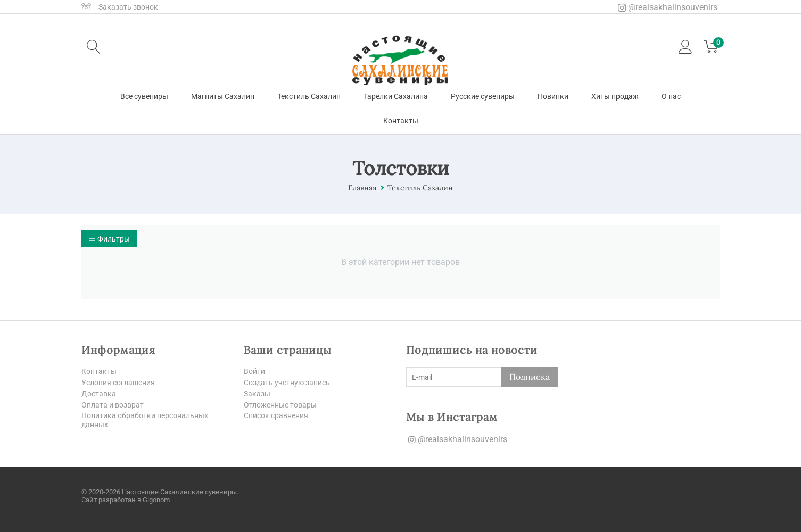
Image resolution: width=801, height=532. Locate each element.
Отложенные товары (280, 405)
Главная (362, 188)
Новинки (553, 96)
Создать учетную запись (287, 383)
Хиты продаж (615, 96)
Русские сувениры (483, 96)
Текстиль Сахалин (309, 96)
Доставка (99, 394)
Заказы (257, 394)
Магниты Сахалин (223, 96)
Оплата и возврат (113, 405)
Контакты (401, 121)
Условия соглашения (118, 383)
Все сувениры (144, 96)
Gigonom (156, 500)
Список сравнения (276, 416)
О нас (671, 96)
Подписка (530, 377)
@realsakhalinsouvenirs (668, 7)
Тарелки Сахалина (396, 96)
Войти (254, 371)
